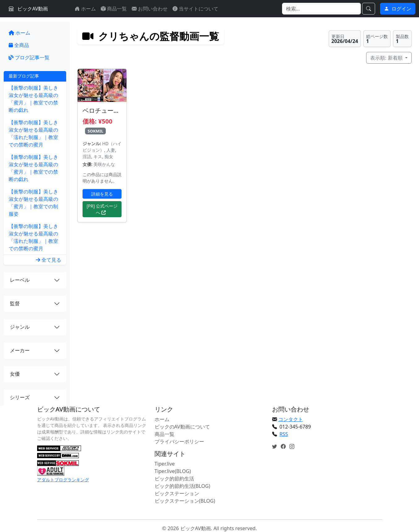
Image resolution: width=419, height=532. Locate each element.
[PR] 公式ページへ (102, 209)
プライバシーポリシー (179, 441)
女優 (15, 374)
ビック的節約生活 (174, 479)
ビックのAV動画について (182, 427)
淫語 (87, 156)
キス (98, 156)
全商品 (19, 45)
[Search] (321, 9)
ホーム (85, 9)
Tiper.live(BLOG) (173, 471)
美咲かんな (104, 164)
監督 (15, 303)
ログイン (398, 9)
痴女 (109, 156)
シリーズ (20, 397)
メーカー (20, 350)
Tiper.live (165, 464)
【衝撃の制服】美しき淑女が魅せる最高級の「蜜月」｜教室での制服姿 (33, 203)
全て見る (49, 260)
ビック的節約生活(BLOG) (182, 486)
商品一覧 (114, 9)
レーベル (20, 280)
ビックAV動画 (28, 9)
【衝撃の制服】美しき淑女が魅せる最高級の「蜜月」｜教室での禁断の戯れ (33, 99)
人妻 (111, 150)
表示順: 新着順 (387, 58)
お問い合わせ (150, 9)
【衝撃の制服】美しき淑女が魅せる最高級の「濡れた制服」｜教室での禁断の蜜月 (33, 133)
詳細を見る (102, 194)
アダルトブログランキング (63, 480)
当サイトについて (195, 9)
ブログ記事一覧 (29, 57)
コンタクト (291, 419)
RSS (284, 434)
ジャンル (20, 327)
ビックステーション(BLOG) (185, 501)
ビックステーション (177, 493)
